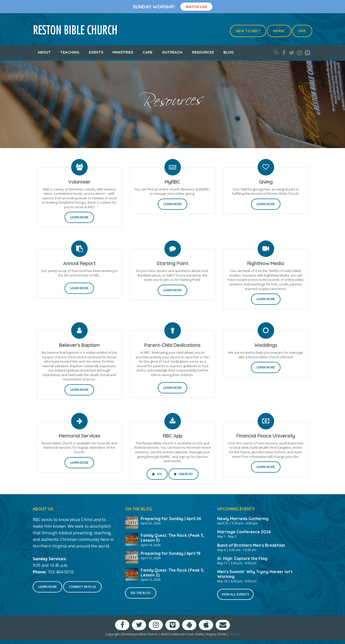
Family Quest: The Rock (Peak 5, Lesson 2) (172, 573)
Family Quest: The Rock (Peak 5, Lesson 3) (172, 538)
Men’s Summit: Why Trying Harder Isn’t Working (255, 574)
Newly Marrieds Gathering (243, 519)
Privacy (234, 634)
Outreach (172, 52)
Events (96, 52)
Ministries (123, 52)
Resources (203, 52)
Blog (229, 52)
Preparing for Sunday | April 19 (171, 553)
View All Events (235, 594)
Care (148, 52)
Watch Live (196, 7)
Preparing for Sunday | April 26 (171, 519)
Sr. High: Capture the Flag (242, 558)
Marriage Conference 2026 (244, 532)
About (44, 52)
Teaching (70, 52)
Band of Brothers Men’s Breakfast (251, 545)
